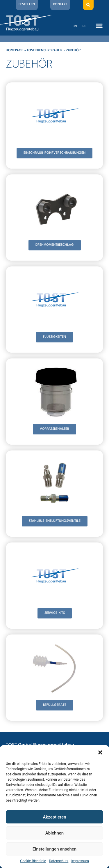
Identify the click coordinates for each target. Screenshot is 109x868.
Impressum (80, 861)
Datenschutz (59, 861)
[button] (100, 752)
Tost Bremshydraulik (45, 51)
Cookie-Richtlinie (33, 861)
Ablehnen (54, 833)
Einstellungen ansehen (54, 849)
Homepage (15, 51)
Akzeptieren (54, 817)
